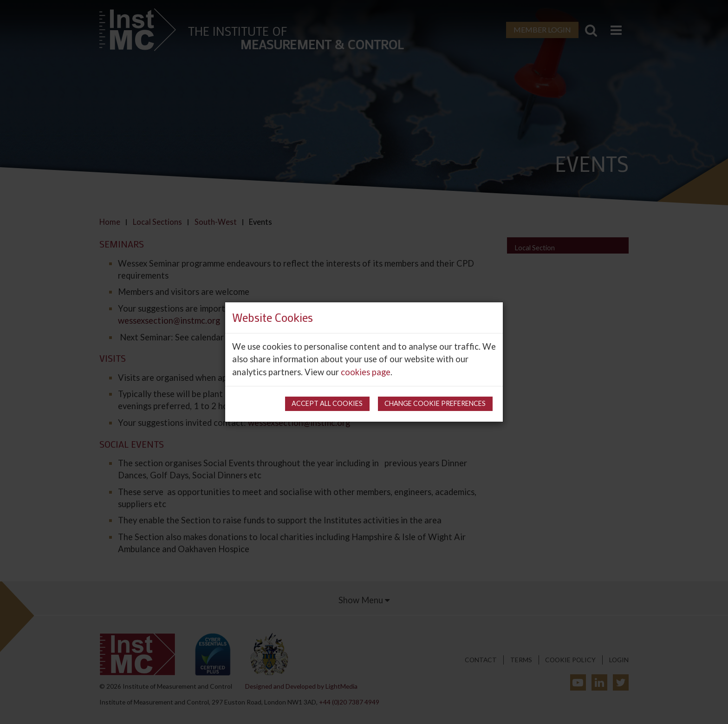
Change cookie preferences (435, 403)
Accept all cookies (327, 403)
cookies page (366, 372)
